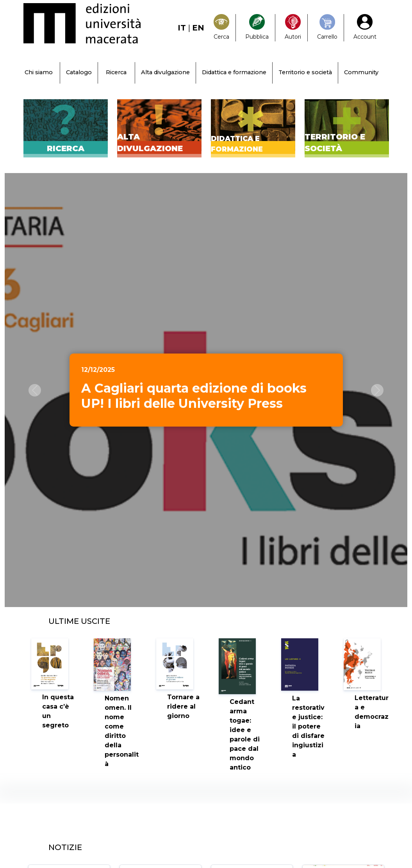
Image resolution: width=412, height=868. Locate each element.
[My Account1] (365, 28)
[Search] (221, 28)
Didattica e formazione (234, 72)
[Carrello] (327, 28)
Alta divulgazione (165, 72)
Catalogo (79, 72)
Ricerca (116, 72)
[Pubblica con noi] (257, 28)
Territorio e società (305, 72)
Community (361, 72)
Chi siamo (39, 72)
